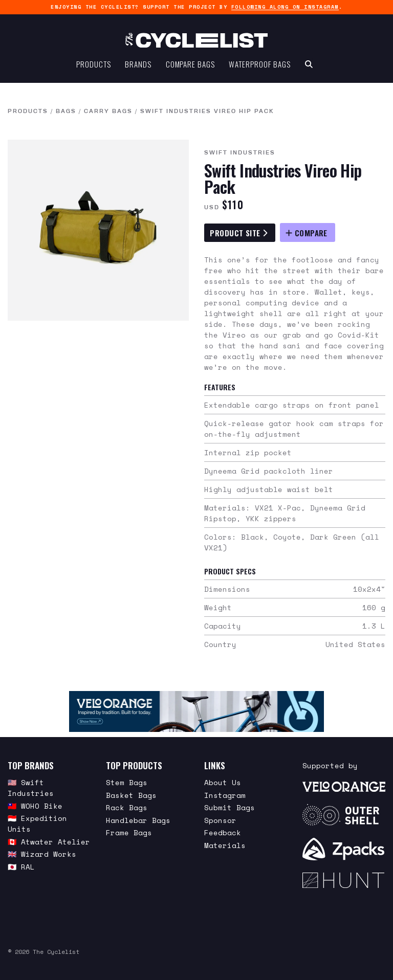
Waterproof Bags (260, 64)
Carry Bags (108, 112)
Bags (66, 112)
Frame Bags (129, 832)
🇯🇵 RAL (21, 867)
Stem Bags (127, 782)
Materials (225, 845)
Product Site (238, 233)
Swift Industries (240, 153)
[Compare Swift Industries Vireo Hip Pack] (308, 232)
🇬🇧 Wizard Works (42, 854)
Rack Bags (127, 807)
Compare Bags (190, 64)
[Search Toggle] (309, 64)
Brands (138, 64)
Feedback (223, 832)
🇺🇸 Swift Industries (31, 788)
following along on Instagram (285, 7)
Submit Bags (230, 807)
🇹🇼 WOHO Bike (35, 806)
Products (93, 64)
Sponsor (220, 820)
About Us (223, 782)
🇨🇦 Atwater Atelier (49, 842)
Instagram (225, 795)
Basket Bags (131, 795)
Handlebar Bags (138, 820)
